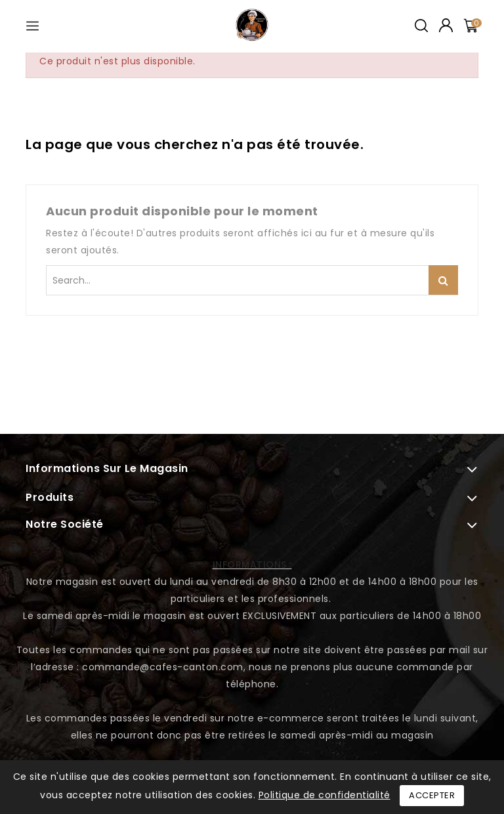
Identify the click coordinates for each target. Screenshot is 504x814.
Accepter (432, 795)
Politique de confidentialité (325, 795)
